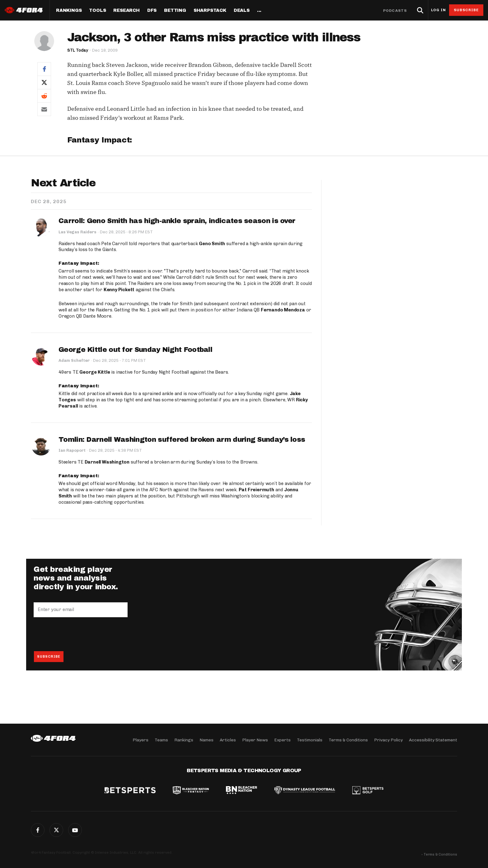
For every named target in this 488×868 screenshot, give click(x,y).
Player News (255, 740)
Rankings (69, 11)
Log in (439, 10)
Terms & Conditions (348, 740)
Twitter (56, 830)
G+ (75, 830)
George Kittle (95, 372)
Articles (228, 740)
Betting (175, 11)
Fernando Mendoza (283, 310)
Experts (282, 740)
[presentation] (81, 634)
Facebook (38, 830)
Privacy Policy (388, 740)
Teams (161, 740)
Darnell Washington (107, 462)
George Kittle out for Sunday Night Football (135, 350)
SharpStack (210, 11)
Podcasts (395, 11)
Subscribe (466, 10)
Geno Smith (212, 244)
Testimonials (310, 740)
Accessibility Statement (433, 740)
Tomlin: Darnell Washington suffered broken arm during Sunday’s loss (182, 440)
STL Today (78, 50)
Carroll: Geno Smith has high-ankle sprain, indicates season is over (177, 221)
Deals (242, 11)
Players (141, 740)
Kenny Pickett (119, 290)
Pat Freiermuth (256, 490)
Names (206, 740)
